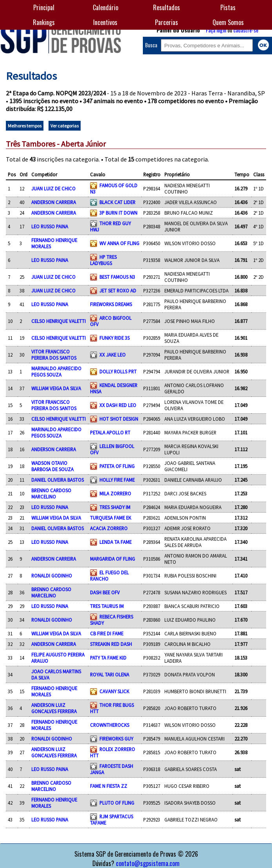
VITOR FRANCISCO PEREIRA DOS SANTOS (54, 355)
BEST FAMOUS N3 (117, 277)
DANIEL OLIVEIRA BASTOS (58, 480)
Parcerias (167, 22)
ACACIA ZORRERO (109, 528)
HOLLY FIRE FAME (117, 480)
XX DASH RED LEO (118, 405)
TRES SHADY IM (115, 507)
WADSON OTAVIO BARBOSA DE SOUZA (52, 466)
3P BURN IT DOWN (118, 213)
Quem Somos (228, 22)
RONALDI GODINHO (52, 576)
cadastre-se (246, 30)
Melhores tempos (25, 126)
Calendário (105, 7)
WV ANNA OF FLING (119, 243)
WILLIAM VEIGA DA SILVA (56, 388)
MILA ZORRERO (115, 493)
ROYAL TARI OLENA (110, 674)
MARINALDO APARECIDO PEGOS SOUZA (56, 371)
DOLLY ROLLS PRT (118, 371)
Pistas (228, 7)
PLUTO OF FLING (117, 803)
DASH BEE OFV (105, 592)
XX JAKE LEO (113, 355)
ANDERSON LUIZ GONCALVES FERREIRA (54, 708)
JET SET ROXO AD (118, 291)
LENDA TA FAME (115, 542)
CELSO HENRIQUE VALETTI (59, 321)
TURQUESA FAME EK (111, 518)
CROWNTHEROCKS (110, 725)
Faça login (216, 30)
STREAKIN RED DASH (111, 644)
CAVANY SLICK (114, 691)
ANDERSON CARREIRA (54, 202)
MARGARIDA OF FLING (113, 559)
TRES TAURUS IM (107, 606)
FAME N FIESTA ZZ (109, 786)
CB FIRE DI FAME (107, 633)
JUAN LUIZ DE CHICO (53, 188)
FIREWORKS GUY (116, 739)
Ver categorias (65, 126)
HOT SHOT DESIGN (119, 419)
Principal (44, 7)
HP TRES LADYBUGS (103, 260)
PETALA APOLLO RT (110, 432)
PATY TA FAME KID (108, 658)
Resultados (167, 7)
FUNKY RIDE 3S (114, 338)
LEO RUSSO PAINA (50, 226)
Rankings (44, 22)
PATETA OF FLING (117, 466)
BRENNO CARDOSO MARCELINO (51, 493)
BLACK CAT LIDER (117, 202)
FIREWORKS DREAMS (111, 304)
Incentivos (105, 22)
